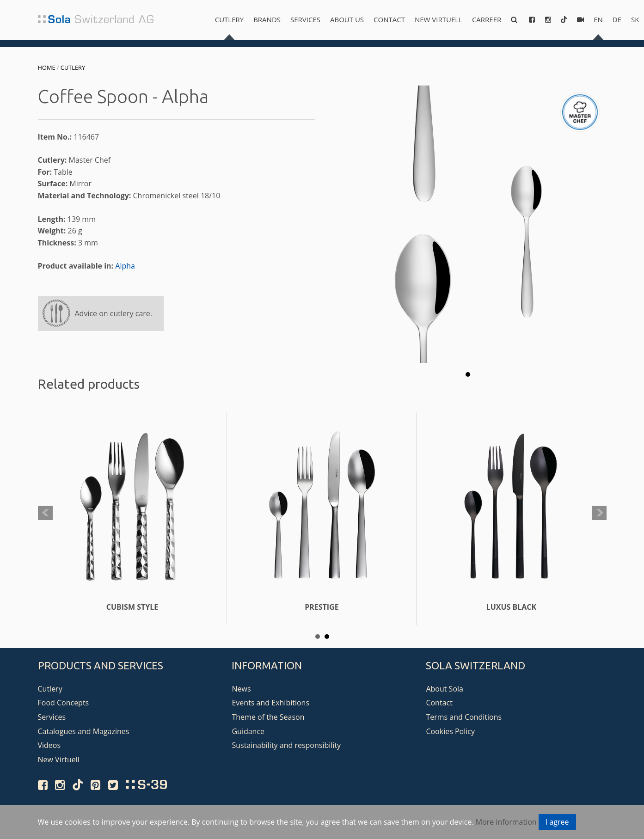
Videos (49, 745)
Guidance (248, 731)
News (241, 689)
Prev (45, 513)
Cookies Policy (450, 731)
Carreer (487, 19)
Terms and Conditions (464, 717)
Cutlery (229, 19)
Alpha (125, 266)
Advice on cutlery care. (114, 313)
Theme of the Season (268, 717)
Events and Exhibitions (270, 703)
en (598, 19)
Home (47, 67)
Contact (389, 19)
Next (599, 513)
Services (305, 19)
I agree (557, 822)
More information (506, 822)
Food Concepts (64, 703)
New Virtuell (439, 19)
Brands (267, 19)
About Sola (445, 689)
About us (347, 19)
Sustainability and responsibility (286, 745)
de (617, 19)
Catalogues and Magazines (84, 731)
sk (635, 19)
